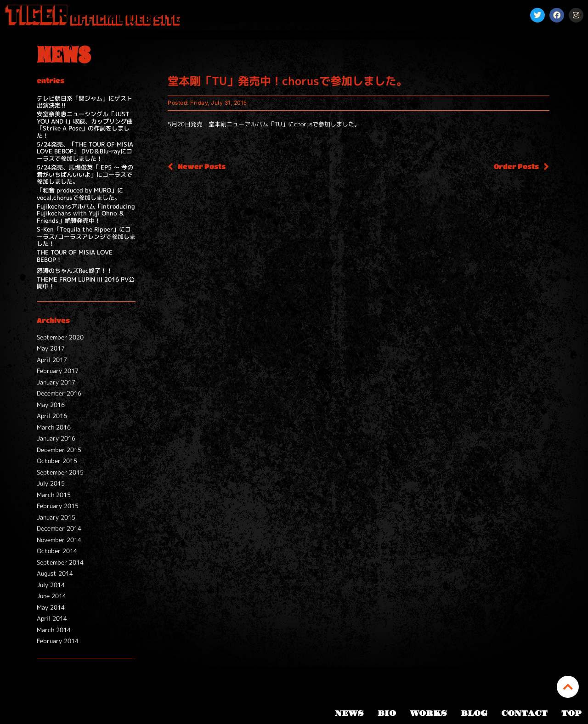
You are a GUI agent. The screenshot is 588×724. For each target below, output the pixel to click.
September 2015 (60, 472)
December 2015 (59, 450)
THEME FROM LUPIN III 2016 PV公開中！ (86, 283)
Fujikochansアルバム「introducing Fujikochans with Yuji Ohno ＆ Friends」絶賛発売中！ (86, 213)
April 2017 (52, 360)
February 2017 (58, 371)
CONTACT (524, 713)
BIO (387, 713)
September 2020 (60, 337)
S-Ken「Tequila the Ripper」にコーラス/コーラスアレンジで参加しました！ (86, 236)
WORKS (428, 713)
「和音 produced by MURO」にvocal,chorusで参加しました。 (80, 194)
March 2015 (54, 495)
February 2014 (58, 641)
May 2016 (51, 405)
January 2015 (56, 517)
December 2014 (59, 528)
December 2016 (59, 393)
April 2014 (52, 618)
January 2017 (56, 382)
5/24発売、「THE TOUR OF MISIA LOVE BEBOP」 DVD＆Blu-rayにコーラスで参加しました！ (85, 151)
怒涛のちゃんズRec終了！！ (75, 271)
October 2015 (57, 461)
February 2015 (58, 506)
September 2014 (60, 562)
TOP (571, 713)
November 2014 (59, 540)
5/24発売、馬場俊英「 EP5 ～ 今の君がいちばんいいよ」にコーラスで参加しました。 (85, 174)
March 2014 (54, 630)
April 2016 (52, 416)
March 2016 (54, 427)
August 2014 (55, 573)
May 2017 (51, 348)
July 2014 (51, 585)
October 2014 (57, 551)
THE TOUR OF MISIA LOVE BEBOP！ (75, 256)
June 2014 (51, 596)
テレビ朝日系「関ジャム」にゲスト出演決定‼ (85, 102)
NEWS (349, 713)
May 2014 (51, 607)
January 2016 (56, 438)
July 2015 (51, 483)
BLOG (474, 713)
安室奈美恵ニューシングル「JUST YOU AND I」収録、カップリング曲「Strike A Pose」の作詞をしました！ (85, 125)
